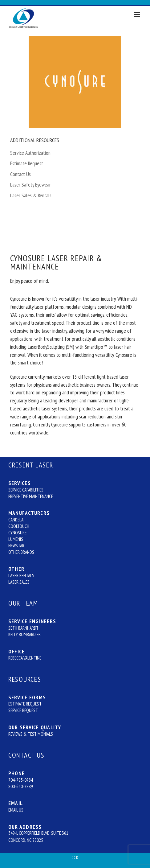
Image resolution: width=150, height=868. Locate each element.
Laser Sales (19, 582)
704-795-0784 (21, 780)
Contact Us (20, 174)
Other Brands (21, 552)
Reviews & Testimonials (31, 734)
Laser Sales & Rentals (31, 195)
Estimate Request (27, 163)
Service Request (23, 710)
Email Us (16, 810)
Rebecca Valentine (25, 658)
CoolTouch (19, 526)
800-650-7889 (21, 786)
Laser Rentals (21, 575)
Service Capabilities (26, 490)
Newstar (16, 545)
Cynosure (17, 533)
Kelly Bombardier (24, 634)
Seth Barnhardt (23, 628)
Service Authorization (30, 153)
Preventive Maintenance (31, 496)
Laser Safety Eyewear (30, 185)
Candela (16, 520)
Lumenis (16, 539)
